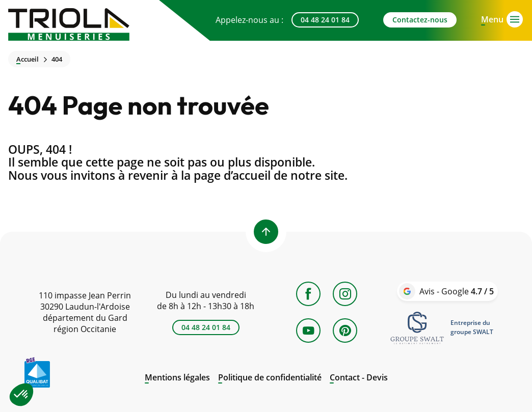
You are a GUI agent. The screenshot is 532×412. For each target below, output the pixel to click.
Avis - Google (457, 291)
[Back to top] (266, 232)
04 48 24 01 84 (325, 20)
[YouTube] (308, 331)
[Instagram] (345, 294)
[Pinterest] (345, 331)
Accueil (28, 59)
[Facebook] (308, 294)
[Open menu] (492, 18)
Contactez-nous (420, 20)
